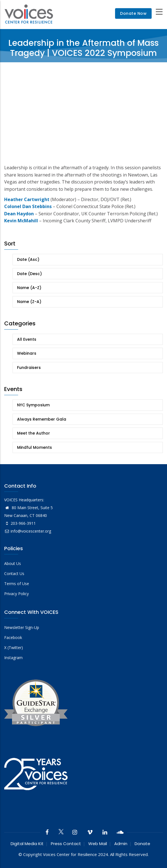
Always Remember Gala (42, 419)
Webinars (27, 353)
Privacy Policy (16, 594)
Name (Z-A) (29, 302)
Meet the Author (34, 433)
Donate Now (133, 14)
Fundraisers (29, 368)
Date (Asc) (28, 259)
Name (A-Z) (29, 288)
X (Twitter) (14, 648)
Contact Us (14, 573)
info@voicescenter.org (28, 531)
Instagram (13, 658)
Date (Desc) (29, 274)
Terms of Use (17, 584)
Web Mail (98, 844)
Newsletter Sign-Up (22, 627)
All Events (27, 339)
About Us (13, 563)
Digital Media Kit (27, 844)
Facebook (13, 637)
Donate (142, 844)
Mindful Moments (34, 447)
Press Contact (66, 844)
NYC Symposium (33, 405)
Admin (121, 844)
